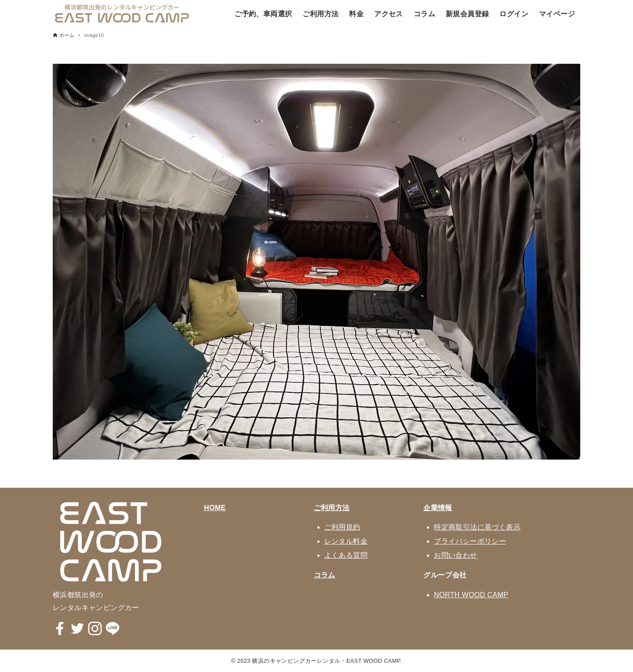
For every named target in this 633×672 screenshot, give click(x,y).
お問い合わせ (455, 555)
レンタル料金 (346, 541)
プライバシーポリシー (470, 541)
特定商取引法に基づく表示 (477, 527)
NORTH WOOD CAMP (471, 595)
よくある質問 (346, 555)
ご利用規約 (342, 527)
